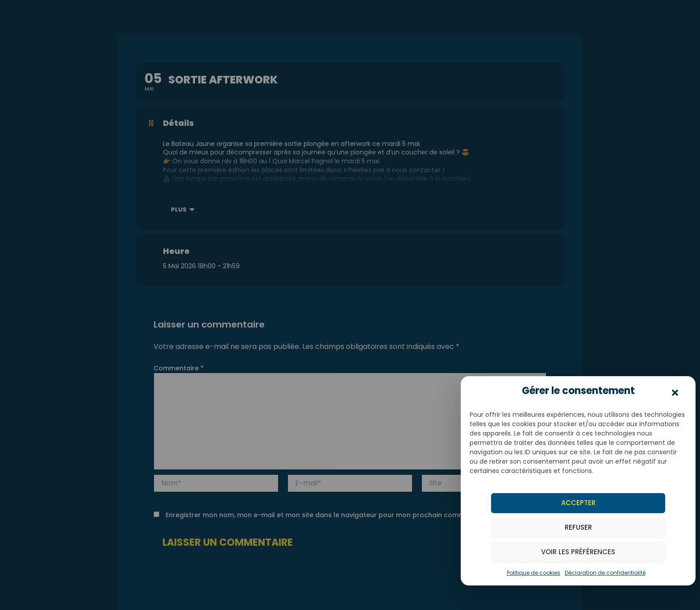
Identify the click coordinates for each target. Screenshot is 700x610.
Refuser (578, 527)
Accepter (578, 503)
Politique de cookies (533, 573)
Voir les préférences (578, 552)
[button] (675, 393)
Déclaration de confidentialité (605, 573)
